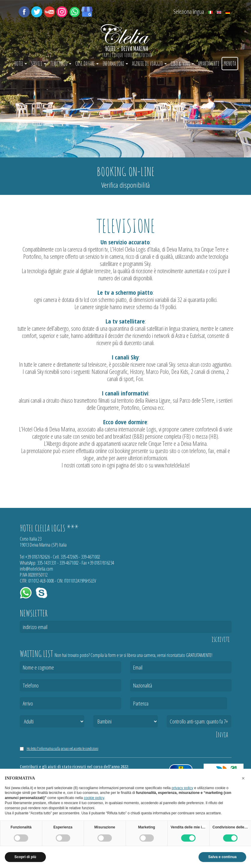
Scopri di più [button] (25, 857)
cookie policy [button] (94, 798)
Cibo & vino (182, 64)
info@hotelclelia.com (36, 569)
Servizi (39, 64)
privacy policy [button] (182, 788)
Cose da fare (87, 64)
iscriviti (221, 639)
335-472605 (69, 557)
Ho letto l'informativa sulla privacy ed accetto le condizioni (63, 748)
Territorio (61, 64)
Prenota (230, 64)
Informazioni (115, 64)
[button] (243, 778)
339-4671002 (91, 557)
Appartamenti (209, 64)
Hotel (21, 64)
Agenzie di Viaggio (149, 64)
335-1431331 (47, 563)
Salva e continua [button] (222, 857)
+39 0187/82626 (37, 557)
